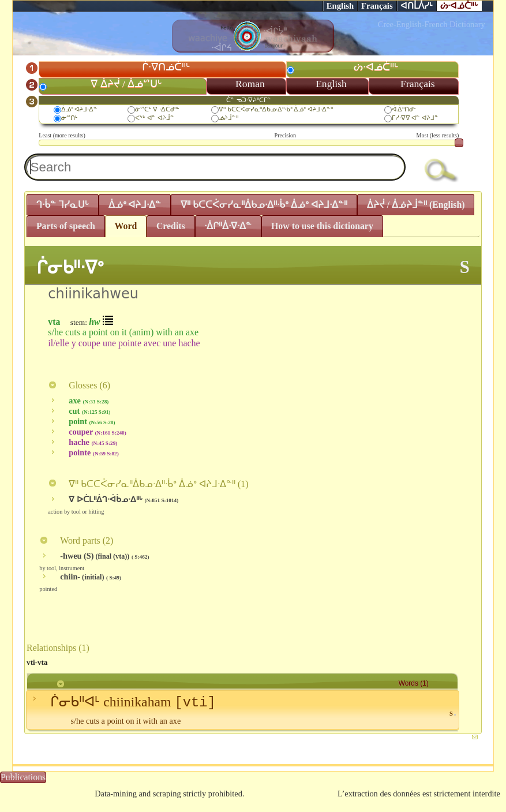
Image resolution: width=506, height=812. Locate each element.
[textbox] (215, 167)
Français (377, 6)
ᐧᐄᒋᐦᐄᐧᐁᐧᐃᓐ (228, 226)
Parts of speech (66, 226)
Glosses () (79, 385)
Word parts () (76, 540)
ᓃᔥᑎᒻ (69, 118)
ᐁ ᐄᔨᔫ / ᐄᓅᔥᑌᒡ (126, 84)
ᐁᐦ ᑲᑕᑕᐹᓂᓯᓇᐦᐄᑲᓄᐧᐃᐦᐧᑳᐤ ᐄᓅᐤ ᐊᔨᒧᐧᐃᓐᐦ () (148, 484)
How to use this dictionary (322, 226)
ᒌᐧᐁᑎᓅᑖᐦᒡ (166, 67)
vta (54, 322)
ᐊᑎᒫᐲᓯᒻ (417, 6)
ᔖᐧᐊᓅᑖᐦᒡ (459, 6)
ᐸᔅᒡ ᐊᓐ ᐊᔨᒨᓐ (155, 118)
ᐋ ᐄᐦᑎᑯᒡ (404, 109)
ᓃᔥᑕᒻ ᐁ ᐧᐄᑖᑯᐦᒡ (157, 109)
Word (126, 226)
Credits (171, 226)
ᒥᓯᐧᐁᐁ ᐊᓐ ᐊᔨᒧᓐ (415, 118)
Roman (250, 84)
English (340, 6)
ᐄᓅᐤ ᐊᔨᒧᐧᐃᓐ (80, 109)
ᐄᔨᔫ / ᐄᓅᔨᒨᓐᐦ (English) (416, 205)
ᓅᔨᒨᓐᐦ (228, 118)
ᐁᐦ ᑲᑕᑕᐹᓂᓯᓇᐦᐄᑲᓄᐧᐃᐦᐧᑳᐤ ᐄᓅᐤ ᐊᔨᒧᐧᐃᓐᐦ (276, 109)
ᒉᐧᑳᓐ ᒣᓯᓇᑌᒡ (63, 205)
